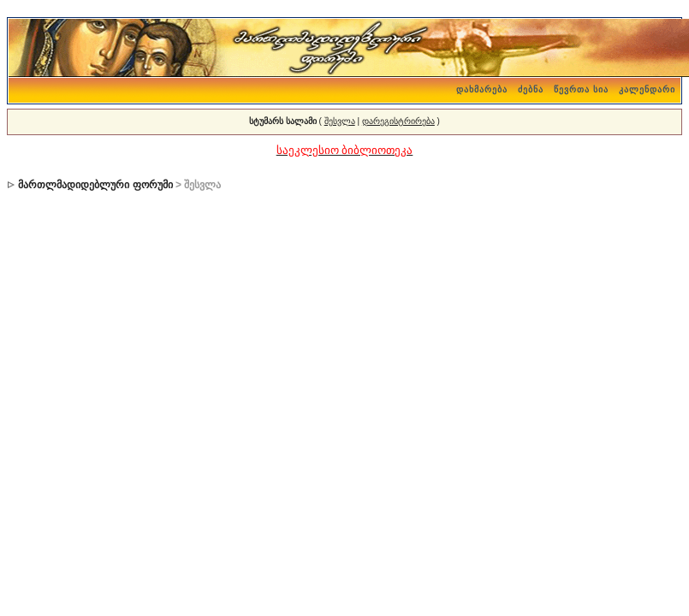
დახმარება (482, 89)
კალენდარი (647, 89)
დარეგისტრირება (398, 121)
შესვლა (340, 121)
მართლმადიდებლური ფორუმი (95, 185)
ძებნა (531, 89)
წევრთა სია (581, 89)
